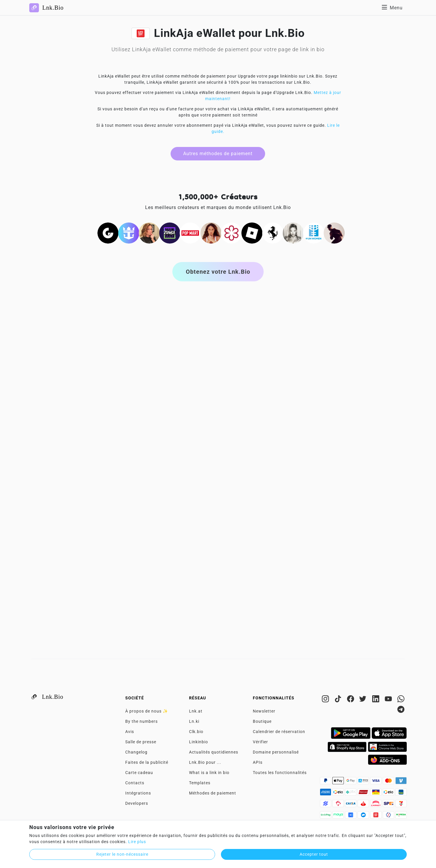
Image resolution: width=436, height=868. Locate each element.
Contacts (135, 783)
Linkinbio (199, 742)
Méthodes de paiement (213, 793)
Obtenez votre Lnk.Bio (218, 272)
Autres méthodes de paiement (218, 154)
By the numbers (141, 721)
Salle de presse (141, 742)
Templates (200, 783)
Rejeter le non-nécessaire (122, 854)
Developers (137, 803)
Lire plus (137, 842)
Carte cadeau (139, 773)
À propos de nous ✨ (147, 711)
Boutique (262, 721)
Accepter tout (314, 854)
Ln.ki (194, 721)
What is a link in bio (209, 773)
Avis (130, 732)
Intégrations (138, 793)
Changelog (136, 752)
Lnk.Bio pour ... (205, 762)
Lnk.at (196, 711)
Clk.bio (196, 732)
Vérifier (260, 742)
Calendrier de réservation (279, 732)
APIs (258, 762)
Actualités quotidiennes (214, 752)
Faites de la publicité (147, 762)
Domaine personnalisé (276, 752)
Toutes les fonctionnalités (280, 773)
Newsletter (264, 711)
